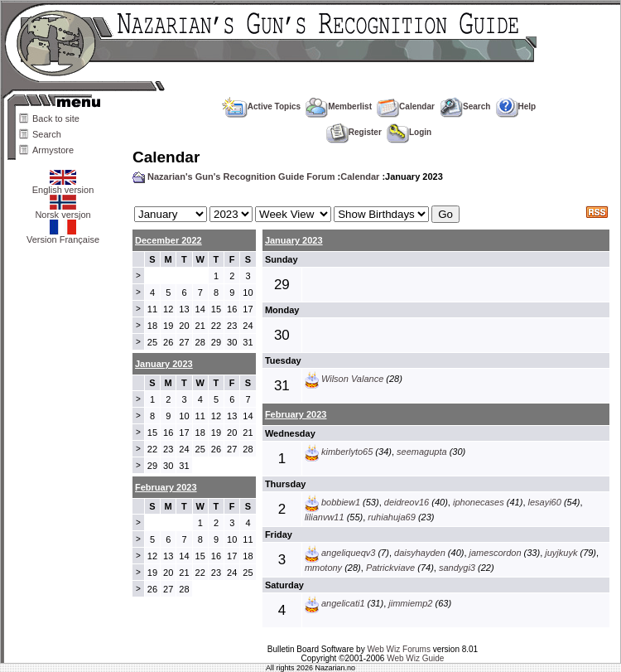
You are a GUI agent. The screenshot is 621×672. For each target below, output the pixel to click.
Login (409, 132)
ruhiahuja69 (392, 517)
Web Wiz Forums (399, 649)
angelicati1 (343, 603)
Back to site (56, 118)
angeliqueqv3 (348, 553)
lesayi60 (545, 502)
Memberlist (339, 106)
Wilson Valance (352, 379)
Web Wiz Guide (415, 658)
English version (63, 186)
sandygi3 (457, 568)
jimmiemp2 (410, 603)
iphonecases (479, 502)
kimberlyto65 (347, 452)
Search (47, 134)
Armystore (53, 150)
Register (354, 132)
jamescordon (496, 553)
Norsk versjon (63, 210)
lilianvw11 (325, 517)
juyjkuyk (561, 553)
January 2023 (294, 240)
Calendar (406, 106)
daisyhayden (420, 553)
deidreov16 (407, 502)
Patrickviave (390, 568)
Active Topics (261, 106)
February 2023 (296, 414)
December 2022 (168, 240)
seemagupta (422, 452)
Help (516, 106)
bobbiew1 (341, 502)
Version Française (63, 235)
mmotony (323, 568)
